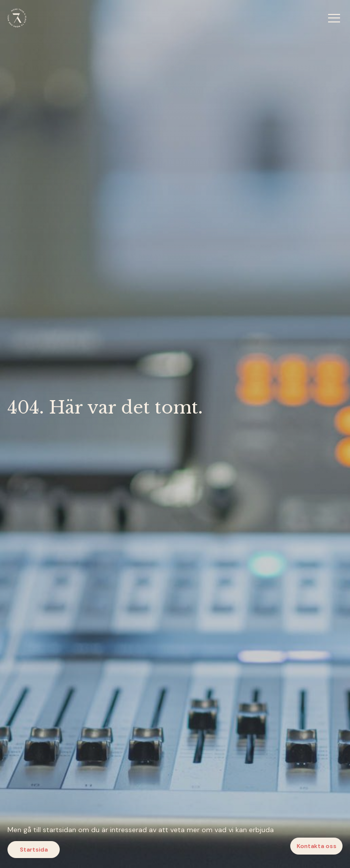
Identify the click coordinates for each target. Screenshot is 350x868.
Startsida (34, 850)
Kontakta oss (317, 846)
